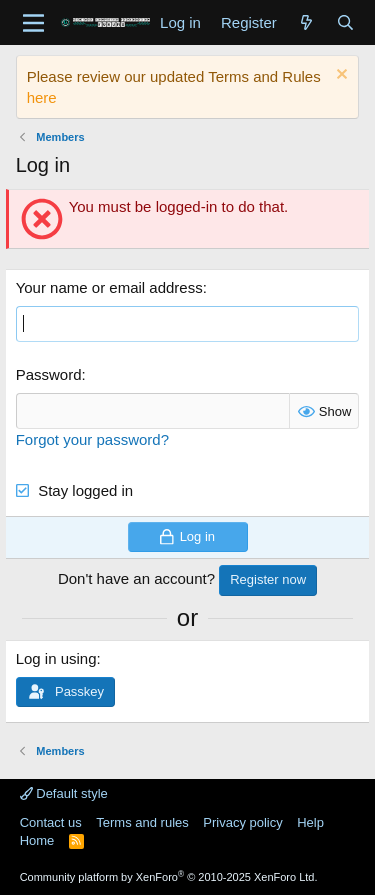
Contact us (51, 822)
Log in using (56, 658)
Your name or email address (109, 287)
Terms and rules (142, 822)
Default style (64, 793)
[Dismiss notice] (339, 76)
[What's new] (306, 22)
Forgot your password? (92, 439)
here (42, 97)
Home (37, 840)
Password (49, 374)
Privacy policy (242, 822)
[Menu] (33, 23)
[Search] (345, 22)
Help (310, 822)
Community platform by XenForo (169, 877)
